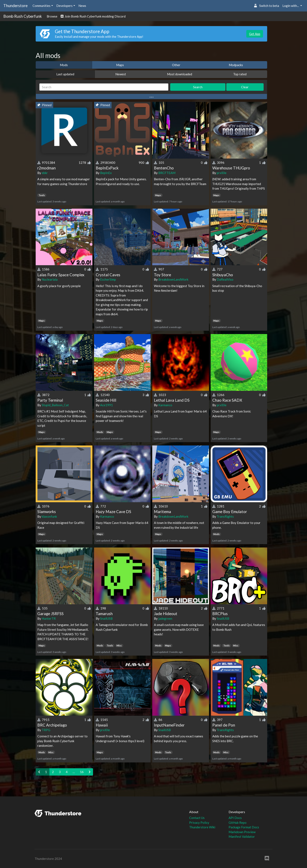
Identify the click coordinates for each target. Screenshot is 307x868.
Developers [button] (64, 6)
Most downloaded (180, 74)
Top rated (240, 74)
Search (198, 87)
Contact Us (197, 818)
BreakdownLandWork (173, 279)
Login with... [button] (291, 6)
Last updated (65, 74)
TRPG (46, 730)
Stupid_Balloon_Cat (55, 405)
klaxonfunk (49, 516)
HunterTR (49, 618)
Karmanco (165, 405)
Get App (255, 34)
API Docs (235, 818)
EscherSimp (108, 279)
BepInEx (106, 173)
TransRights (225, 516)
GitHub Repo (238, 823)
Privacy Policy (199, 823)
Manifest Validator (242, 836)
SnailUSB (106, 618)
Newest (121, 74)
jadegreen (165, 618)
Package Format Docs (244, 827)
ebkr (45, 173)
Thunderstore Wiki (202, 827)
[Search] (104, 87)
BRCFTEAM (167, 173)
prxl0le (222, 173)
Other (176, 65)
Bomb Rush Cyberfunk (23, 16)
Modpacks (236, 65)
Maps (120, 65)
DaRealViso (225, 279)
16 (82, 772)
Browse (52, 16)
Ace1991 (106, 405)
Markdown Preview (242, 832)
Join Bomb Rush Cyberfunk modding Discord (93, 16)
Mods (64, 65)
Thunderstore (15, 6)
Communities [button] (42, 6)
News (82, 6)
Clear (245, 87)
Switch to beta (266, 6)
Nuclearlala (50, 279)
